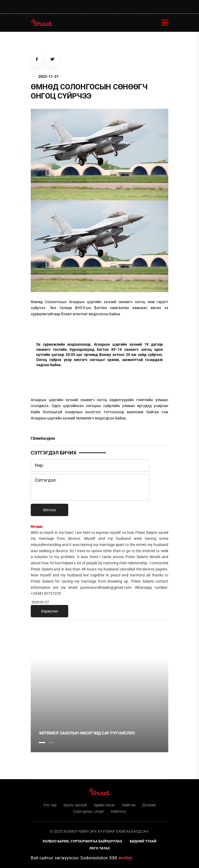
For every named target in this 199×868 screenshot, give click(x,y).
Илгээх (49, 510)
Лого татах (100, 848)
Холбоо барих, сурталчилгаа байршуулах (82, 841)
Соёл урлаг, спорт (89, 811)
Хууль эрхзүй (75, 805)
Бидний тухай (143, 841)
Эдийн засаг (104, 805)
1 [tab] (42, 636)
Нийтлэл (118, 811)
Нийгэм (129, 805)
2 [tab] (51, 743)
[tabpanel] (100, 705)
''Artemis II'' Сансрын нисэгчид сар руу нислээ (87, 733)
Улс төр (50, 805)
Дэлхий (149, 805)
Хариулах (49, 611)
